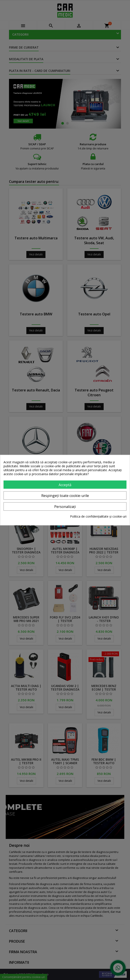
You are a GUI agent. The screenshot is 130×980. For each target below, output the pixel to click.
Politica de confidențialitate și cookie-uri (98, 516)
